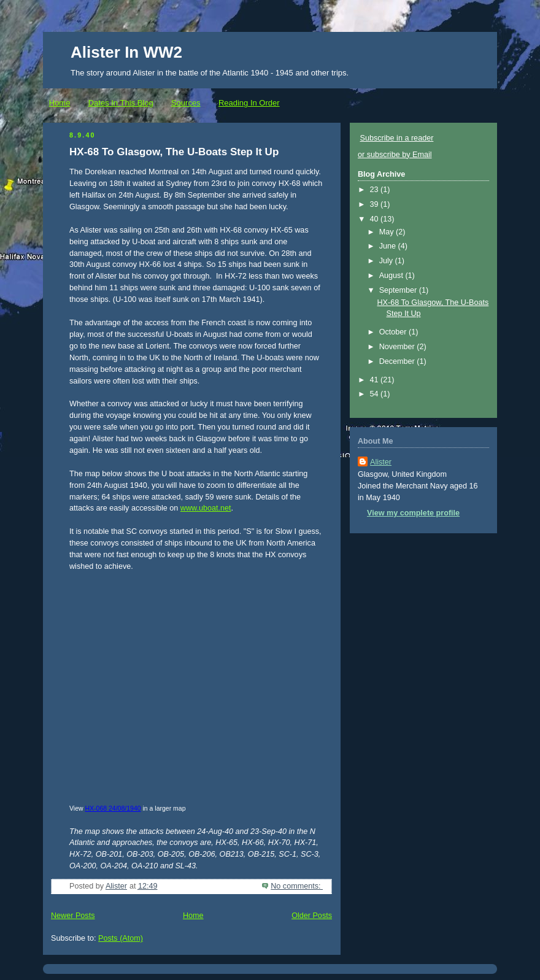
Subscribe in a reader (397, 138)
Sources (186, 103)
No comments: (297, 886)
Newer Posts (73, 916)
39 (376, 204)
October (394, 332)
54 (376, 394)
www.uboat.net (206, 508)
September (399, 290)
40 (376, 219)
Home (60, 103)
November (398, 347)
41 (376, 380)
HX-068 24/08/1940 (113, 808)
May (388, 232)
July (387, 261)
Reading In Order (249, 103)
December (398, 361)
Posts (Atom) (121, 938)
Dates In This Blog (121, 103)
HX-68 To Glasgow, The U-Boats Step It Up (174, 152)
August (392, 276)
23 (376, 190)
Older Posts (312, 916)
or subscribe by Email (395, 155)
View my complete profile (413, 513)
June (389, 246)
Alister (381, 462)
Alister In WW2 (126, 52)
